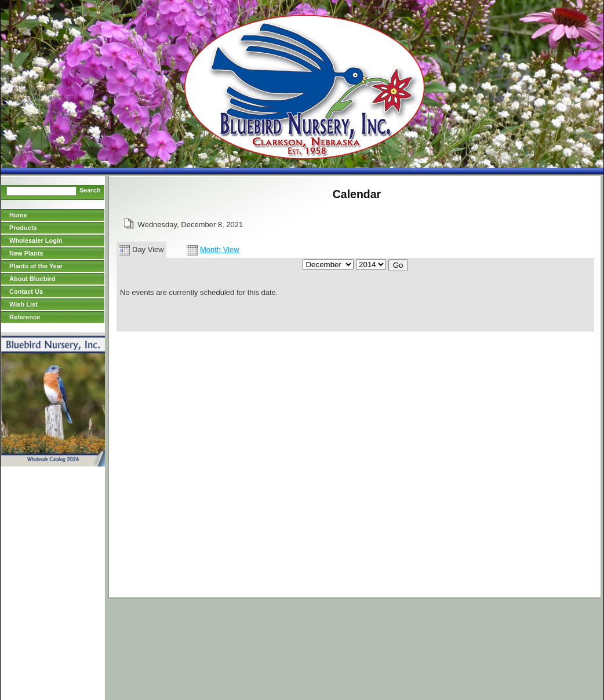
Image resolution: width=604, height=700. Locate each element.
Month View (213, 249)
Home (18, 215)
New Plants (26, 253)
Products (23, 228)
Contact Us (26, 291)
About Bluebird (32, 279)
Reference (25, 317)
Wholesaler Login (36, 240)
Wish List (23, 304)
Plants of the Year (36, 266)
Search (90, 190)
